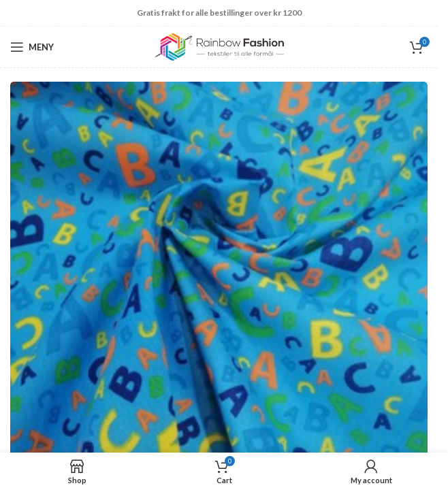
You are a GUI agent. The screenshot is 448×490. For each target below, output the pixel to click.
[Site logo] (219, 46)
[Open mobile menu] (32, 47)
